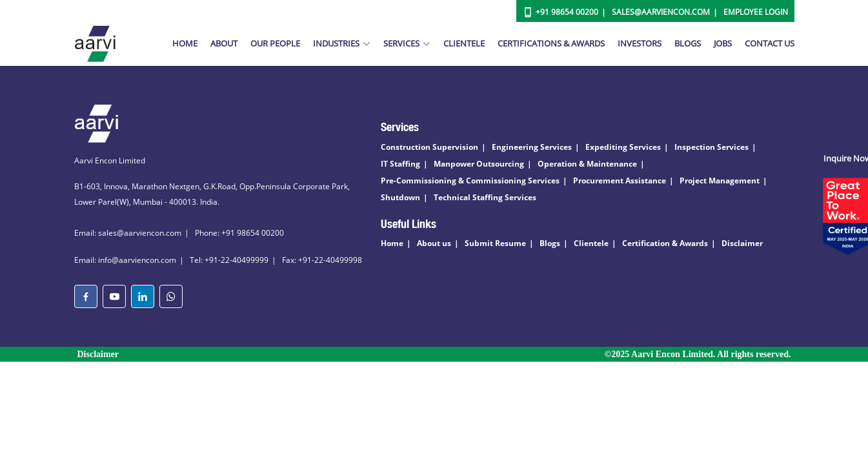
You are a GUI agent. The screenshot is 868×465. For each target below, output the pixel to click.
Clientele (464, 43)
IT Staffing (400, 164)
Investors (640, 43)
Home (185, 43)
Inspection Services (712, 147)
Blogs (688, 43)
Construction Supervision (429, 147)
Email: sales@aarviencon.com (128, 233)
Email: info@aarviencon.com (125, 260)
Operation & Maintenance (587, 164)
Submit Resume (495, 243)
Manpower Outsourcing (479, 164)
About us (434, 243)
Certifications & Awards (551, 43)
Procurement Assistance (620, 181)
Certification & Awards (665, 243)
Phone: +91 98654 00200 (239, 233)
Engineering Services (532, 147)
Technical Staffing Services (485, 197)
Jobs (723, 43)
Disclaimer (742, 243)
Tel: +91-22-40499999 (229, 260)
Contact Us (770, 43)
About (224, 43)
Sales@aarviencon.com (661, 12)
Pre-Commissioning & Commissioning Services (470, 181)
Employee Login (756, 12)
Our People (275, 43)
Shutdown (400, 197)
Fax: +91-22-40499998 (322, 260)
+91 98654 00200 (567, 12)
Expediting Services (623, 147)
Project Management (720, 181)
